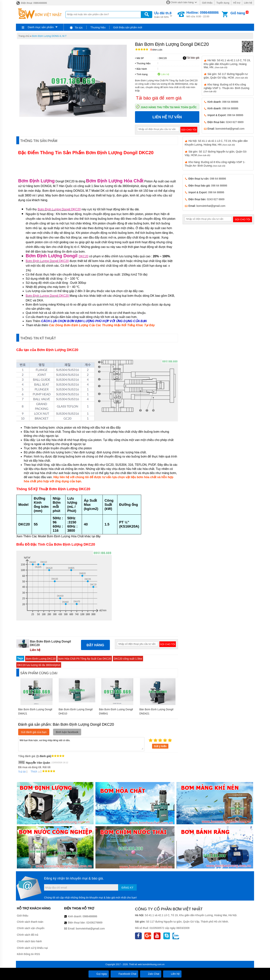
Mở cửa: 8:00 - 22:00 (202, 14)
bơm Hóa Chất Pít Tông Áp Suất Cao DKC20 (85, 659)
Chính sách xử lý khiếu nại (32, 948)
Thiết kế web (135, 964)
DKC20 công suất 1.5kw (128, 659)
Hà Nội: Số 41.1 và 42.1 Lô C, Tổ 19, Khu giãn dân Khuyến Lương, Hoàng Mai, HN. (227, 64)
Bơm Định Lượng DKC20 (41, 659)
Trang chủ (24, 36)
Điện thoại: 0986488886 (31, 3)
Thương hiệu (98, 27)
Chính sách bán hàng (182, 2)
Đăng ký (127, 888)
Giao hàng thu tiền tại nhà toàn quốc (169, 107)
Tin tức (76, 28)
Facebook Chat (124, 974)
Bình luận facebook (67, 732)
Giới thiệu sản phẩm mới (128, 27)
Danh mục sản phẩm (41, 27)
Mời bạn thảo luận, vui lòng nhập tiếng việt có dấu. (81, 744)
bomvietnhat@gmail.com (230, 129)
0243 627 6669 (235, 122)
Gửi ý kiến (160, 746)
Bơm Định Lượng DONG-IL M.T (49, 36)
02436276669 (94, 923)
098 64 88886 (230, 102)
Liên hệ (248, 3)
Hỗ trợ (237, 3)
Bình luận (156, 50)
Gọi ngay (99, 974)
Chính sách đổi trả (28, 935)
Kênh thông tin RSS (28, 954)
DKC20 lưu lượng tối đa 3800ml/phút (39, 665)
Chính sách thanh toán (30, 922)
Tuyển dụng (223, 3)
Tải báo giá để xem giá (159, 98)
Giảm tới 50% (163, 15)
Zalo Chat (151, 974)
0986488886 (90, 916)
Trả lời (22, 772)
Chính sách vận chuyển (31, 928)
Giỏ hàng (238, 13)
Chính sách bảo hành (29, 941)
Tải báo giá (191, 58)
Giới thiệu (207, 3)
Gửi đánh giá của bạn (34, 732)
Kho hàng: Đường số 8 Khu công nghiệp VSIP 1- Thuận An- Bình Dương (227, 88)
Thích (33, 772)
